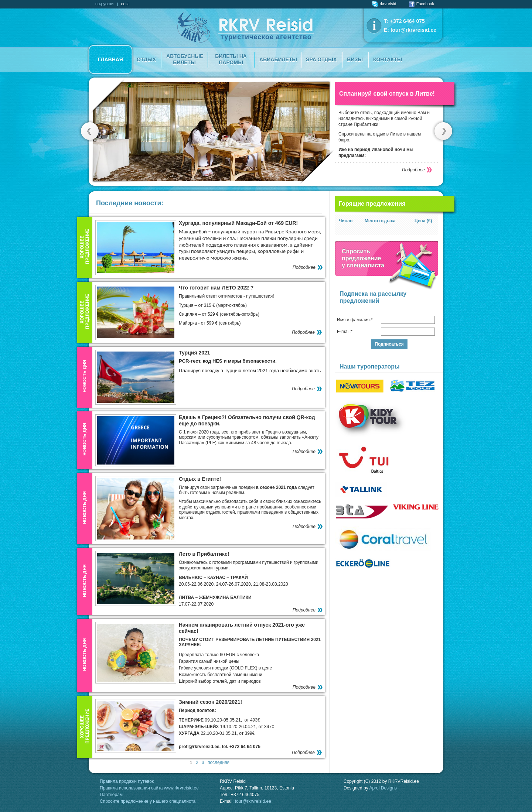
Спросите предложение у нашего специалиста (148, 801)
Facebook (422, 4)
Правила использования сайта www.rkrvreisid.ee (149, 788)
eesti (125, 4)
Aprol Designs (383, 788)
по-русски (104, 4)
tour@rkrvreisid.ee (413, 30)
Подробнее (413, 170)
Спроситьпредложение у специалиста (363, 258)
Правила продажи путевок (127, 781)
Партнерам (111, 795)
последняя (219, 763)
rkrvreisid (384, 4)
